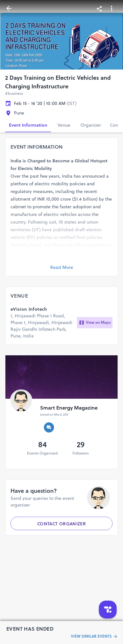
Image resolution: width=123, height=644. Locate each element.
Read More (62, 267)
